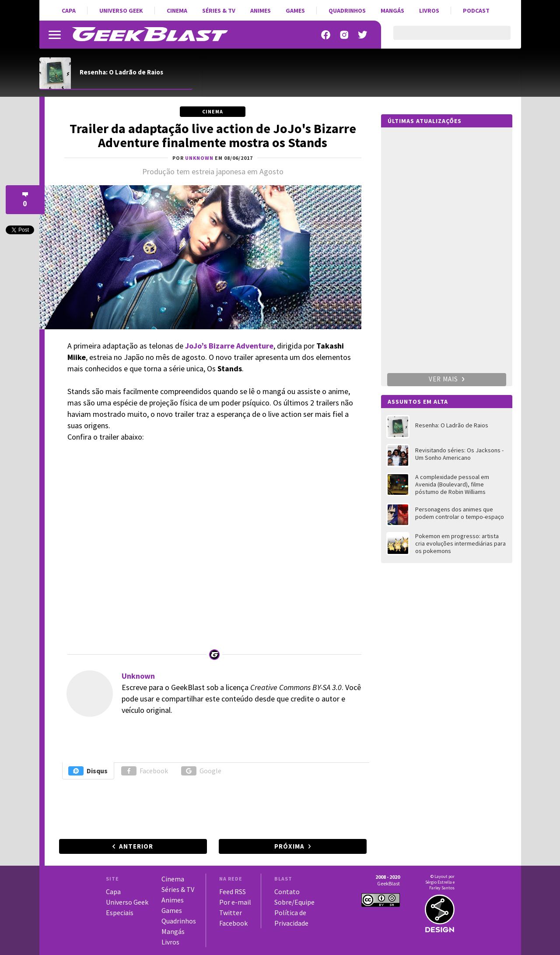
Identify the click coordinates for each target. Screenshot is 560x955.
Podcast (476, 11)
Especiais (120, 913)
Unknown (138, 676)
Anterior (136, 846)
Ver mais (447, 379)
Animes (261, 11)
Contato (287, 892)
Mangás (392, 11)
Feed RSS (233, 892)
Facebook (145, 771)
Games (295, 11)
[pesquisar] (444, 38)
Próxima (289, 846)
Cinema (177, 11)
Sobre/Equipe (294, 902)
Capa (69, 11)
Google (201, 771)
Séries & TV (219, 11)
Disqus (88, 771)
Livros (429, 11)
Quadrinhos (347, 11)
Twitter (231, 913)
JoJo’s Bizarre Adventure (228, 346)
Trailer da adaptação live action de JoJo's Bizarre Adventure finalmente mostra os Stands (213, 135)
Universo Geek (121, 11)
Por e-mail (235, 902)
